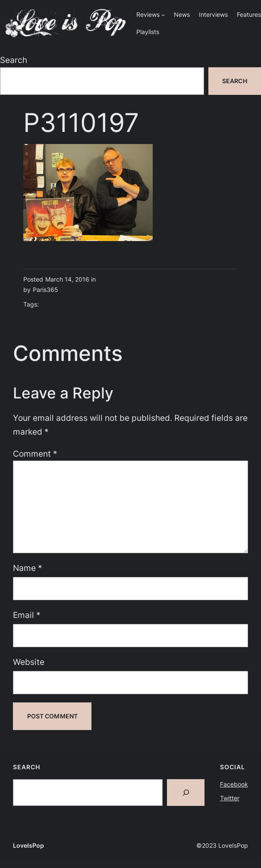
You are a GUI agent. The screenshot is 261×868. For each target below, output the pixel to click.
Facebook (234, 784)
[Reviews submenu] (163, 15)
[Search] (186, 793)
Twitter (230, 798)
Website (29, 662)
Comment (35, 454)
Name (28, 568)
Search (14, 60)
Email (27, 615)
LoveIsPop (28, 845)
